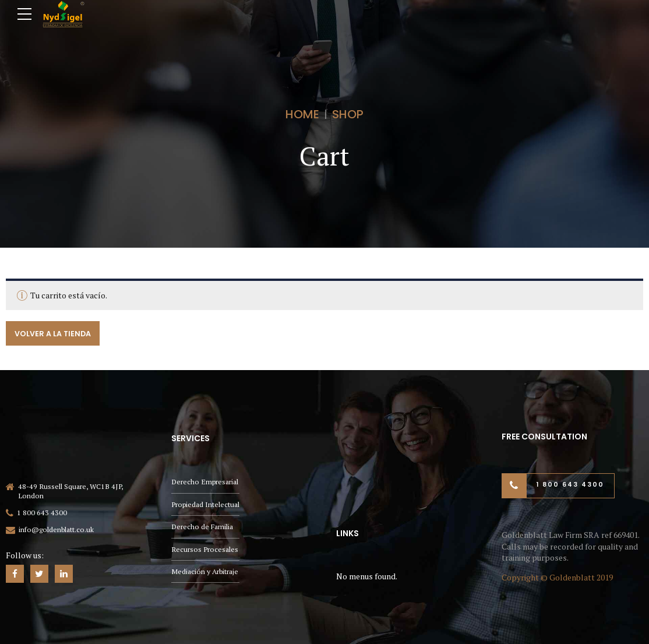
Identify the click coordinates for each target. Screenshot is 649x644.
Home (302, 114)
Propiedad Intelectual (205, 504)
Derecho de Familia (202, 527)
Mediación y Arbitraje (205, 571)
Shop (348, 114)
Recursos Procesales (205, 549)
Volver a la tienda (53, 333)
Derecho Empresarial (205, 482)
